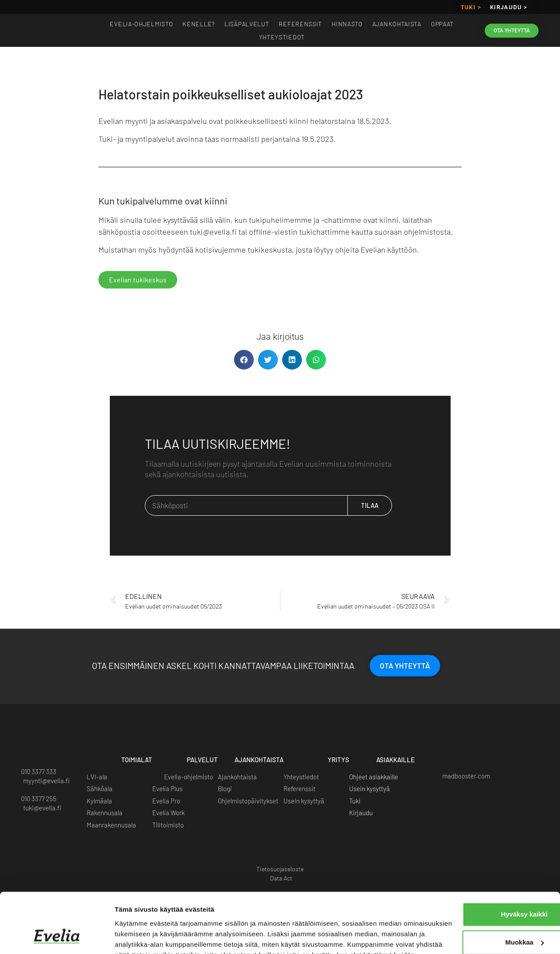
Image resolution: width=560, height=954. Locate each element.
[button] (244, 360)
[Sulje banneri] (546, 852)
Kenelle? (199, 24)
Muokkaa (465, 889)
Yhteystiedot (282, 37)
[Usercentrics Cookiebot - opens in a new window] (57, 937)
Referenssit (300, 24)
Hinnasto (347, 24)
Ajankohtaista (397, 24)
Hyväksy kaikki (465, 861)
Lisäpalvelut (247, 24)
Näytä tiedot (134, 937)
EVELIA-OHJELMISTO (141, 24)
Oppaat (442, 24)
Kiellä (465, 917)
